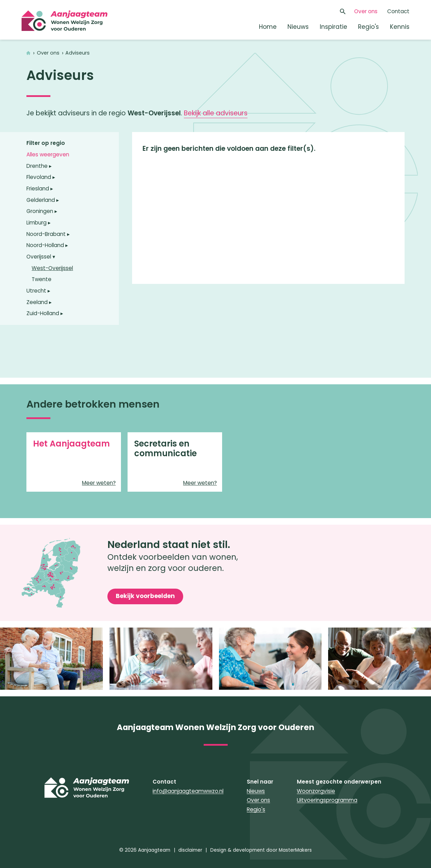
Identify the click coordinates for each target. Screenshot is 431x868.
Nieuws (298, 27)
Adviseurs (78, 53)
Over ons (366, 11)
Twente (42, 279)
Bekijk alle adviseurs (216, 113)
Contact (398, 11)
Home (268, 27)
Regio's (368, 27)
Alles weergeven (48, 154)
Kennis (400, 27)
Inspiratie (334, 27)
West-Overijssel (52, 268)
